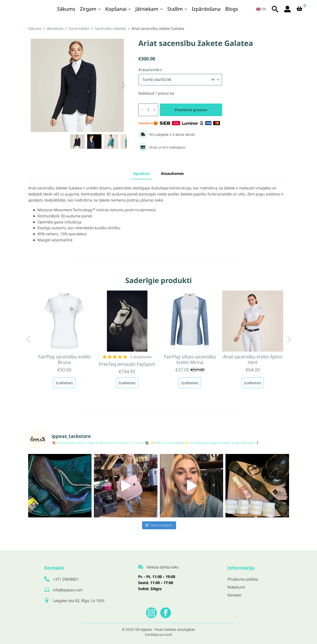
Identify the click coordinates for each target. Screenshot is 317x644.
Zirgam (88, 9)
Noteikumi (236, 587)
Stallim (175, 9)
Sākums (66, 9)
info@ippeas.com (68, 590)
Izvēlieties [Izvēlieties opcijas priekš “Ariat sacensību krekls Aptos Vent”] (253, 383)
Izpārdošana (206, 9)
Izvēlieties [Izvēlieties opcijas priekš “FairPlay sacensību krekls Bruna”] (64, 383)
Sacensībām (79, 28)
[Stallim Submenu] (186, 9)
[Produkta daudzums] (148, 110)
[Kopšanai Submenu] (130, 9)
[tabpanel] (159, 214)
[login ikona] (287, 9)
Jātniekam (147, 9)
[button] (119, 85)
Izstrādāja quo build (158, 634)
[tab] (141, 173)
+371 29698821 (66, 579)
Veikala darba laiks (163, 567)
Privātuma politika (243, 579)
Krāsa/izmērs (150, 70)
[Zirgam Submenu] (100, 9)
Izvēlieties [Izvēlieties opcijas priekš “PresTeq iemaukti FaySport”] (127, 383)
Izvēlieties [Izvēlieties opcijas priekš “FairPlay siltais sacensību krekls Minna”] (190, 383)
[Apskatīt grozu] (301, 9)
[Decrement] (142, 110)
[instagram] (151, 613)
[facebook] (166, 613)
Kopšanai (116, 9)
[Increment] (154, 110)
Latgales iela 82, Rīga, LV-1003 (79, 601)
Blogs (232, 9)
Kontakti (234, 595)
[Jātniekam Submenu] (162, 9)
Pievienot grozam (191, 110)
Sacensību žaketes (111, 28)
